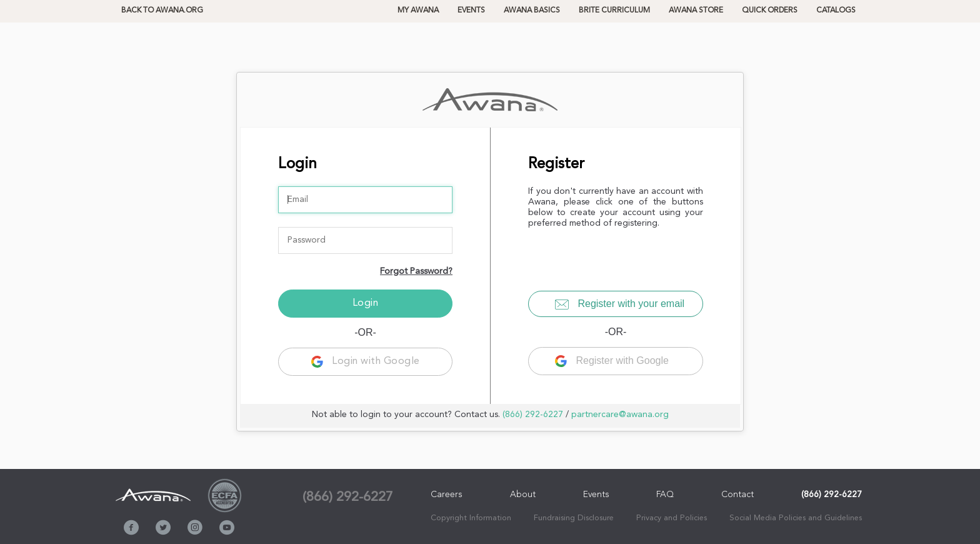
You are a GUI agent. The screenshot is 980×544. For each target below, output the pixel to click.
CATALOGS (836, 11)
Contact (737, 495)
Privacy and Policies (672, 518)
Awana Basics (532, 11)
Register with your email (620, 304)
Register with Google (612, 361)
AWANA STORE (696, 11)
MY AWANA (418, 11)
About (523, 495)
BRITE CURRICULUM (614, 11)
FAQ (665, 495)
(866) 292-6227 (533, 415)
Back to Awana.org (162, 11)
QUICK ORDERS (770, 11)
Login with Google (366, 362)
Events (471, 11)
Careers (447, 495)
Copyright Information (471, 518)
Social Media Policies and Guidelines (796, 518)
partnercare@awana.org (620, 415)
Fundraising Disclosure (574, 518)
